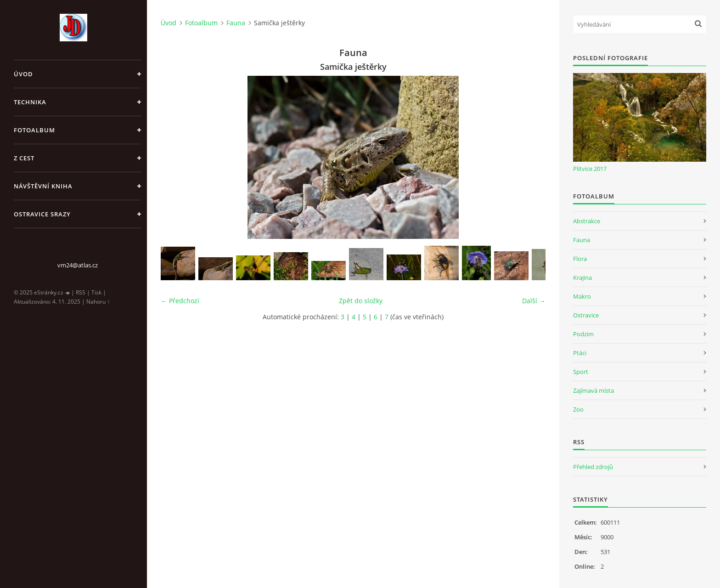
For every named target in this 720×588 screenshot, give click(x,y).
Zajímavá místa (593, 390)
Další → (534, 301)
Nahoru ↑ (98, 302)
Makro (582, 296)
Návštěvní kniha (43, 186)
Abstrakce (587, 221)
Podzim (583, 334)
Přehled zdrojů (593, 467)
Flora (580, 259)
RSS (81, 292)
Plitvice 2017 (590, 169)
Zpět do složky (361, 301)
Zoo (578, 409)
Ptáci (580, 353)
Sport (581, 372)
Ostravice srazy (42, 214)
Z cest (24, 158)
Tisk (96, 292)
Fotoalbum (34, 130)
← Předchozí (180, 301)
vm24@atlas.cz (78, 265)
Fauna (236, 23)
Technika (30, 102)
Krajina (582, 277)
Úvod (23, 74)
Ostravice (586, 315)
